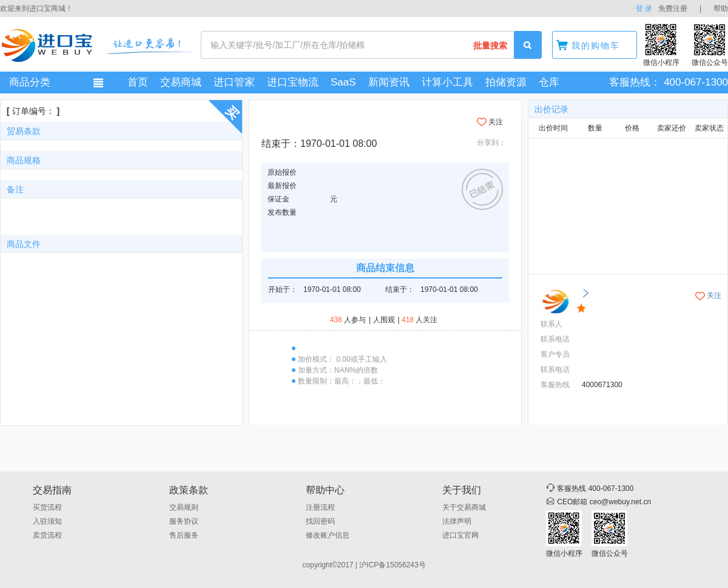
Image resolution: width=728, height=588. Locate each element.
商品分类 (30, 82)
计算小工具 (447, 82)
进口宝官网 (460, 535)
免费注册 (673, 8)
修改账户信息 (328, 535)
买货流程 (47, 507)
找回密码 (320, 521)
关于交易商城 (464, 507)
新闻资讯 (389, 82)
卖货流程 (47, 535)
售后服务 (184, 535)
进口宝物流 (293, 82)
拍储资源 (506, 82)
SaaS (343, 82)
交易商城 (181, 82)
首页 (138, 82)
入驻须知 (47, 521)
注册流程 (320, 507)
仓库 (549, 82)
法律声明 (457, 521)
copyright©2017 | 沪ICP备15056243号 (364, 565)
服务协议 (184, 521)
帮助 (721, 8)
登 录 (644, 8)
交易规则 (184, 507)
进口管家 (234, 82)
